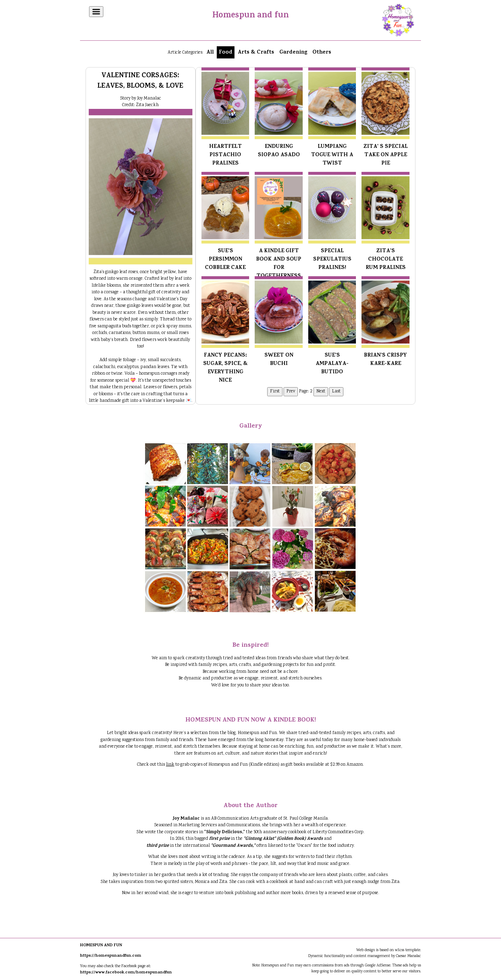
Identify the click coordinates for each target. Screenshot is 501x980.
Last (336, 392)
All (210, 53)
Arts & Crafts (256, 53)
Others (322, 53)
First (275, 392)
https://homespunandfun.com (111, 956)
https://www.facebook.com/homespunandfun (126, 973)
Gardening (293, 53)
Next (321, 392)
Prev (291, 392)
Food (226, 53)
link (170, 765)
